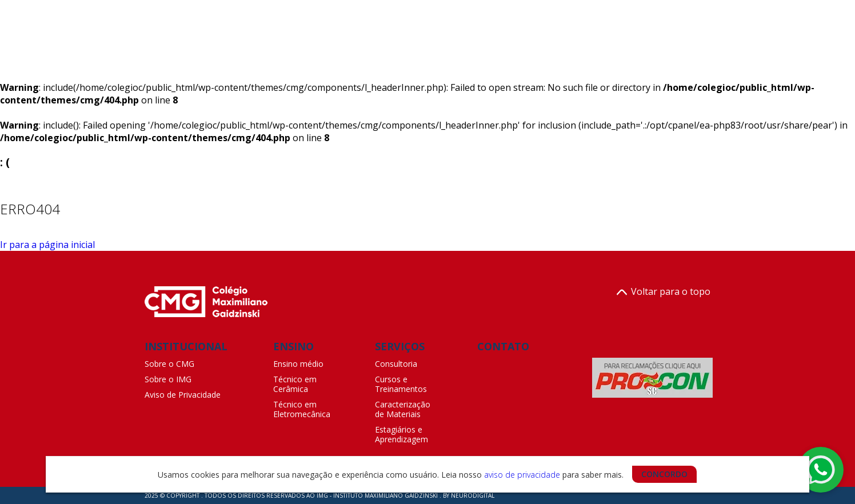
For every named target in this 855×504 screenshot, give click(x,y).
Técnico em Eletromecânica (302, 409)
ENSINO (293, 346)
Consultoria (396, 364)
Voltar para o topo (664, 292)
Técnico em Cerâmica (295, 384)
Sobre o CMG (169, 364)
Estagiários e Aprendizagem (401, 434)
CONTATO (503, 346)
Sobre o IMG (168, 379)
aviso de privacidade (522, 475)
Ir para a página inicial (47, 245)
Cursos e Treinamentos (401, 384)
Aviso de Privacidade (183, 395)
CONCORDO (664, 474)
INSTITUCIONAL (186, 346)
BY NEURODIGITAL (469, 495)
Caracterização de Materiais (403, 409)
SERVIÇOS (400, 346)
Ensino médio (298, 364)
